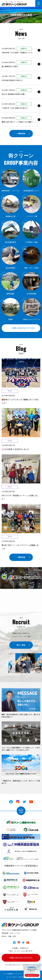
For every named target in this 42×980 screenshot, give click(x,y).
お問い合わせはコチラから (21, 328)
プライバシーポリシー (22, 974)
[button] (20, 21)
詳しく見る (21, 645)
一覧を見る (21, 134)
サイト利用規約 (8, 974)
